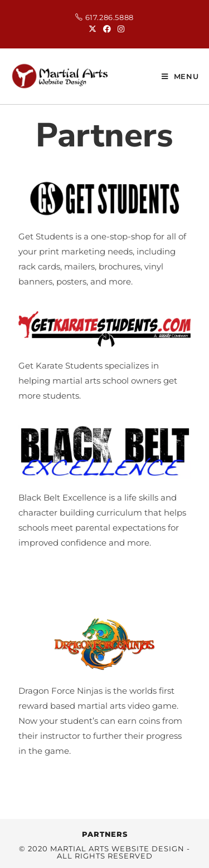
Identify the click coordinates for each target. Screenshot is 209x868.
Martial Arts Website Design (117, 849)
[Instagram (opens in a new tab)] (119, 29)
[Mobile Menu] (180, 76)
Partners (105, 834)
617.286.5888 (110, 17)
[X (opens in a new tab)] (93, 29)
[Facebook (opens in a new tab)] (107, 29)
